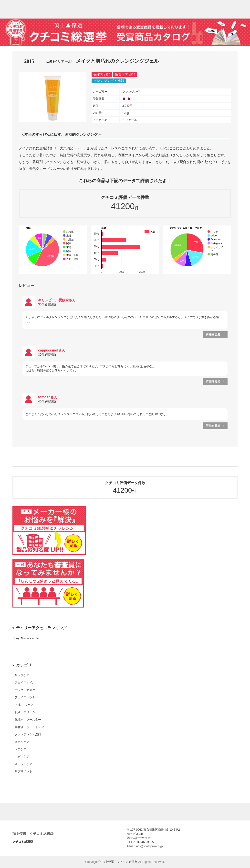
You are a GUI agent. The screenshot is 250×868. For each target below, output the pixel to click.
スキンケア (22, 742)
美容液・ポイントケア (29, 727)
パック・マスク (25, 690)
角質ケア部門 (125, 74)
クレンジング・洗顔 (109, 81)
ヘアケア (21, 749)
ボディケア (22, 757)
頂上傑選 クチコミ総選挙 (33, 834)
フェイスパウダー (26, 697)
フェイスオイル (25, 683)
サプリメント (23, 771)
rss (246, 7)
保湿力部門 (102, 74)
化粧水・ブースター (28, 720)
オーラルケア (23, 764)
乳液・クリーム (25, 712)
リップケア (22, 675)
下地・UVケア (24, 705)
